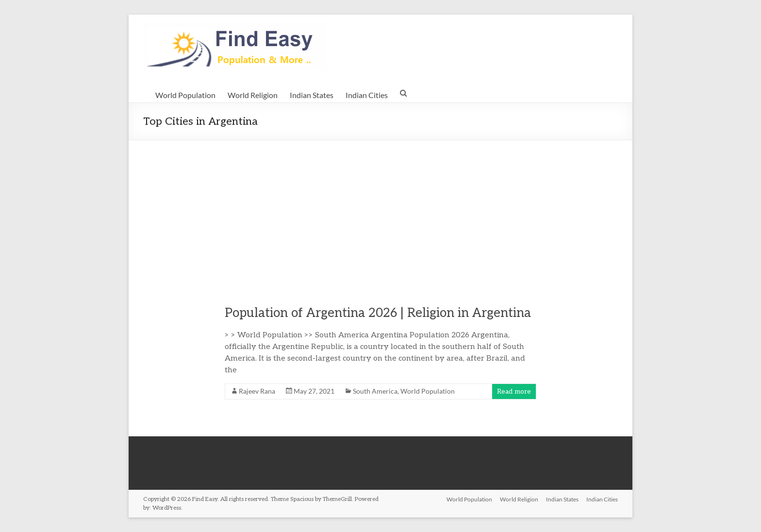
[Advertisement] (380, 213)
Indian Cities (367, 95)
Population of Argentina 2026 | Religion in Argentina (378, 313)
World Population (185, 95)
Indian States (312, 95)
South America (375, 391)
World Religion (253, 95)
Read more (514, 391)
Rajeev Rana (257, 391)
